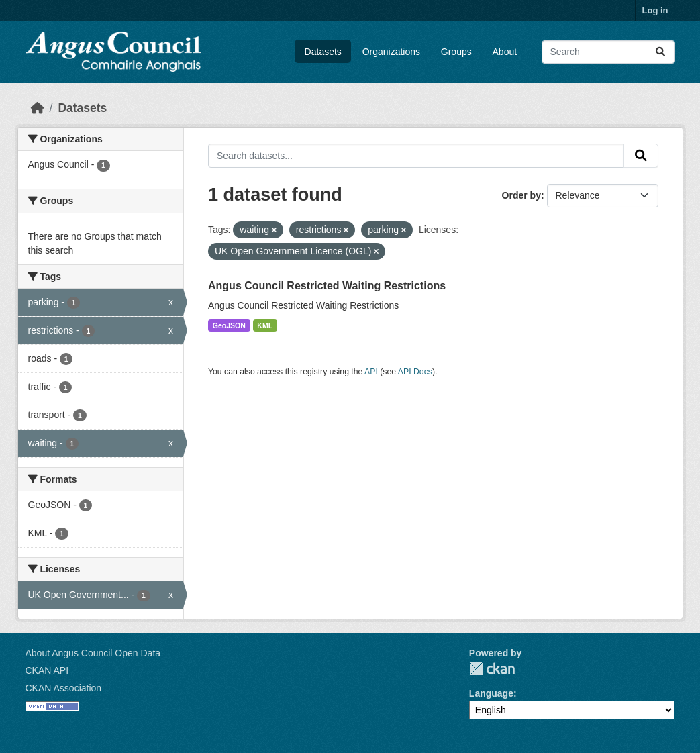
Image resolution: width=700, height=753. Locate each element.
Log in (655, 10)
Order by (521, 195)
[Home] (38, 108)
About (505, 52)
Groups (456, 52)
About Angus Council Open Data (93, 653)
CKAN (492, 669)
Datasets (323, 52)
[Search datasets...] (608, 52)
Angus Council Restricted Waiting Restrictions (327, 286)
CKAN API (47, 670)
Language (491, 693)
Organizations (391, 52)
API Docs (415, 372)
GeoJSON (229, 325)
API (371, 372)
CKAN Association (64, 688)
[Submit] (660, 52)
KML (265, 325)
